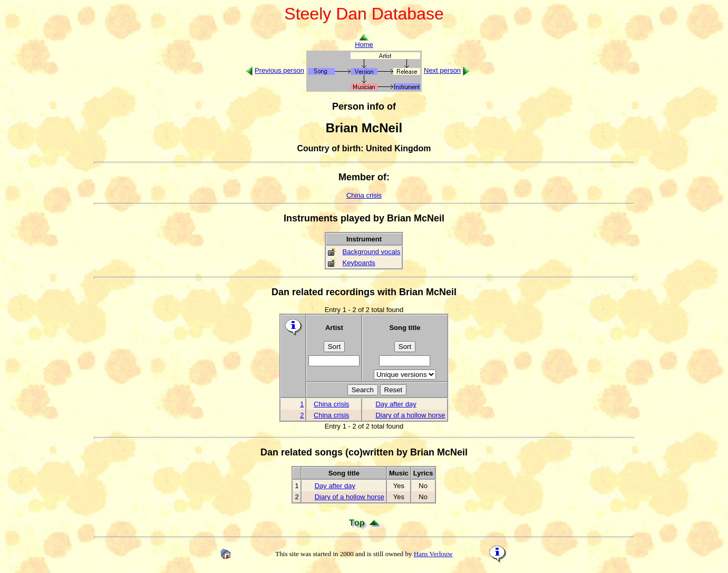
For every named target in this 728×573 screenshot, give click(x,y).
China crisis (364, 195)
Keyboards (359, 263)
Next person (442, 70)
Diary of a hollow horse (410, 415)
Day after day (396, 404)
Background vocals (372, 252)
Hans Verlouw (433, 554)
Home (364, 41)
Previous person (279, 70)
